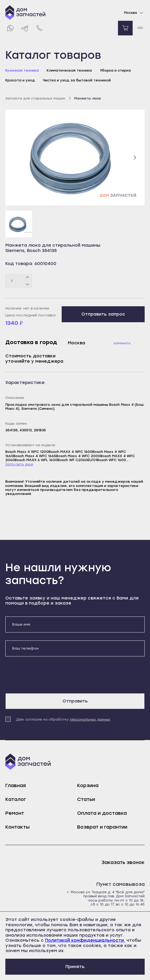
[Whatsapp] (10, 28)
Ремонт (15, 813)
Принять (75, 967)
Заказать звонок (123, 863)
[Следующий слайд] (135, 158)
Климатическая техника (69, 70)
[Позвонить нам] (39, 28)
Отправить (75, 701)
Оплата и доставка (102, 813)
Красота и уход (20, 80)
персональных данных (90, 720)
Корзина (88, 785)
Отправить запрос (103, 314)
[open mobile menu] (140, 28)
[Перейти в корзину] (125, 28)
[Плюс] (28, 278)
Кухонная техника (22, 70)
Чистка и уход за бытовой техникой (77, 80)
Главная (16, 785)
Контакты (17, 827)
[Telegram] (25, 28)
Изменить (122, 343)
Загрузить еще (19, 464)
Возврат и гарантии (102, 827)
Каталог (16, 799)
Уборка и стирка (115, 70)
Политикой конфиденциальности (84, 940)
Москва (134, 13)
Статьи (86, 799)
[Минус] (28, 284)
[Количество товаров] (19, 281)
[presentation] (46, 675)
